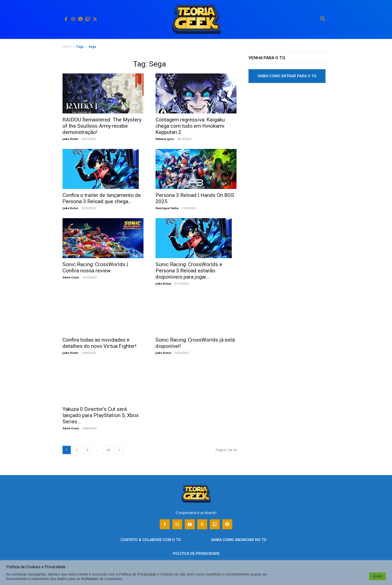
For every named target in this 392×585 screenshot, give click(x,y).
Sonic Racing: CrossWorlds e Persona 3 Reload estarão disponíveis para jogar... (189, 271)
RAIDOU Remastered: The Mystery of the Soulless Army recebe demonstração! (102, 126)
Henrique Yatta (167, 208)
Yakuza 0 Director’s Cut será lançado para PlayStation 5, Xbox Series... (100, 415)
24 (108, 450)
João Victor (70, 139)
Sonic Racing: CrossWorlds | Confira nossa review (95, 268)
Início (67, 47)
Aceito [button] (377, 576)
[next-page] (119, 450)
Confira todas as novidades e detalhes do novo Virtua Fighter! (99, 343)
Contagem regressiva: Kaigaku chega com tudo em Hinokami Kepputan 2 (190, 126)
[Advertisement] (289, 125)
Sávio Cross (71, 277)
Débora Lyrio (165, 139)
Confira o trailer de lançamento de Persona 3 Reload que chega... (102, 198)
